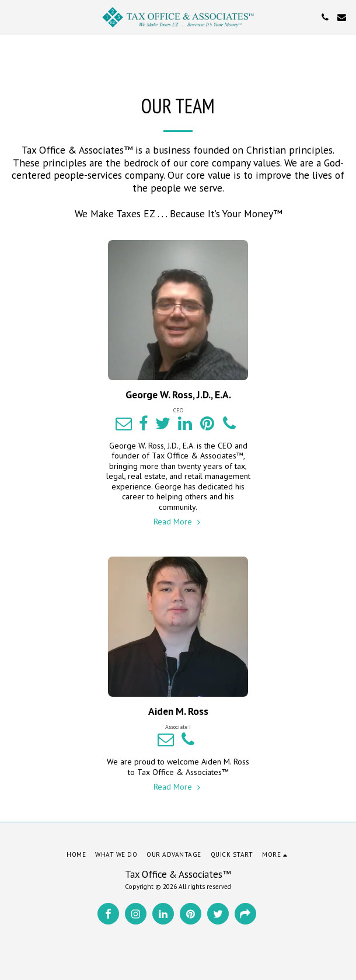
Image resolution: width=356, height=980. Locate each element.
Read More (178, 522)
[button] (13, 17)
